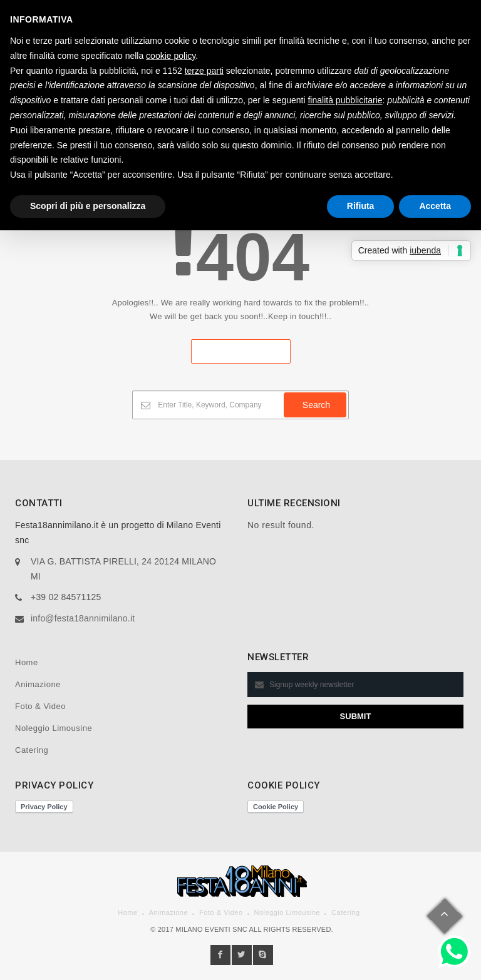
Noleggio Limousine (54, 728)
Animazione (38, 684)
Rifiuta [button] (361, 206)
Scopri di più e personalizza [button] (88, 206)
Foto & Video (40, 706)
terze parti (204, 71)
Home (27, 662)
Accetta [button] (435, 206)
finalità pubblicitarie (345, 100)
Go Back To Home (241, 351)
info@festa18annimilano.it (83, 618)
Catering (32, 750)
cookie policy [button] (171, 56)
